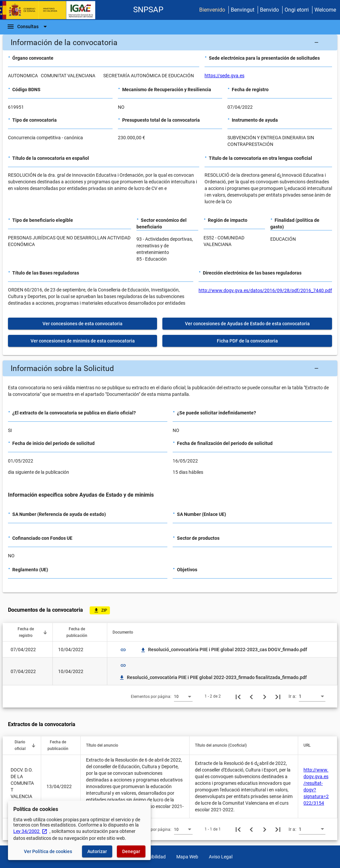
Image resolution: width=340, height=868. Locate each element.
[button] (170, 42)
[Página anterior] (251, 696)
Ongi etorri (297, 10)
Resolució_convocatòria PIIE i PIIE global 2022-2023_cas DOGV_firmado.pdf (224, 650)
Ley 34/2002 (30, 831)
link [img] (123, 650)
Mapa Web (187, 857)
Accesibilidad (152, 857)
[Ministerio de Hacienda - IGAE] (51, 10)
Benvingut (243, 10)
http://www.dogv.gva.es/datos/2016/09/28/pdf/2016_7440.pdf (265, 290)
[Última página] (278, 696)
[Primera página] (238, 696)
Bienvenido (212, 10)
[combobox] (183, 696)
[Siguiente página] (265, 696)
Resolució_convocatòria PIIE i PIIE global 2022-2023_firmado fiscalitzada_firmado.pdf (213, 677)
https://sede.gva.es (224, 76)
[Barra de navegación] (28, 27)
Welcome (325, 10)
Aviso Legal (221, 857)
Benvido (269, 10)
